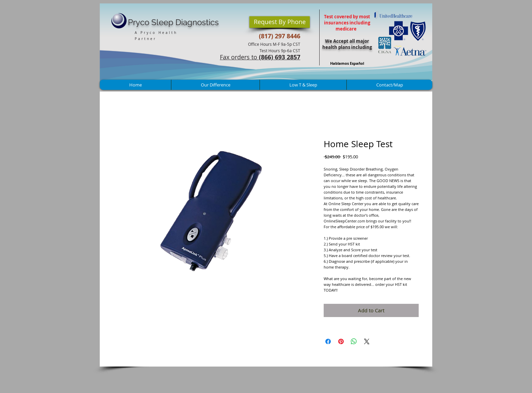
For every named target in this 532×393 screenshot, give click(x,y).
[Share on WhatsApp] (354, 341)
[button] (280, 22)
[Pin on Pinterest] (341, 341)
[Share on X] (367, 341)
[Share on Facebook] (328, 341)
